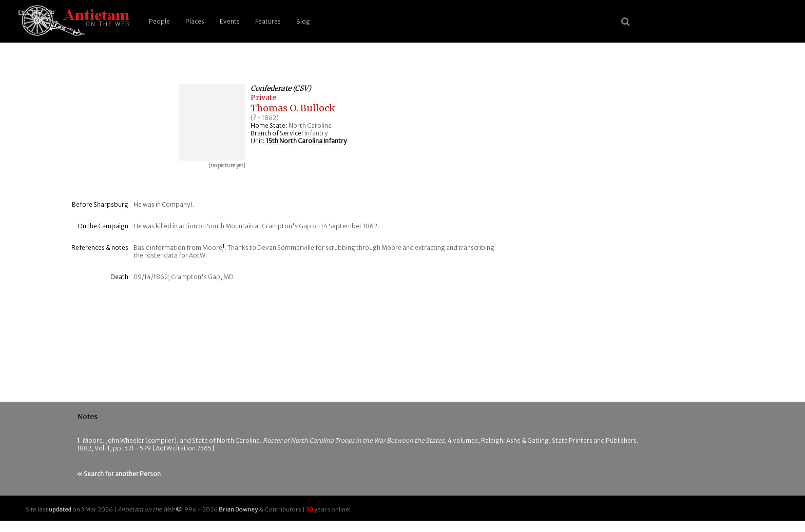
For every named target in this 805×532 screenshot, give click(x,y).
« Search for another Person (119, 474)
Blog (303, 21)
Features (268, 21)
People (159, 21)
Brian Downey (238, 509)
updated (60, 509)
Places (195, 21)
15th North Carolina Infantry (306, 141)
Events (230, 21)
